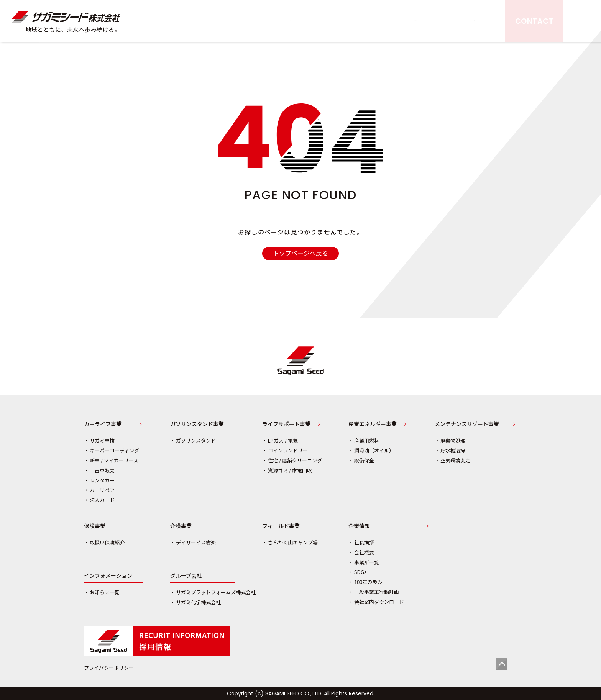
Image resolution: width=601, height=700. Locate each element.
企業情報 (359, 526)
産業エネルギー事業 (373, 425)
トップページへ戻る (300, 253)
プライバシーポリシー (109, 668)
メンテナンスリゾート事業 (467, 425)
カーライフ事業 (103, 425)
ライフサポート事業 (286, 425)
